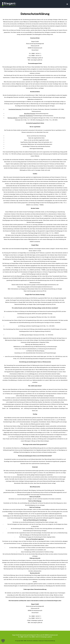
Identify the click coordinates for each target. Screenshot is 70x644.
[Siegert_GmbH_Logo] (9, 3)
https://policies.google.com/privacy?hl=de (35, 291)
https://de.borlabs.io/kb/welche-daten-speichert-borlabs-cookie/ (50, 229)
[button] (3, 641)
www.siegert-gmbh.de (36, 60)
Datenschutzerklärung (50, 641)
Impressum (41, 641)
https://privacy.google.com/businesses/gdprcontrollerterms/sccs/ (35, 287)
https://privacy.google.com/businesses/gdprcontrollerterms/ (40, 285)
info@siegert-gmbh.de (37, 58)
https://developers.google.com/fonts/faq (48, 302)
